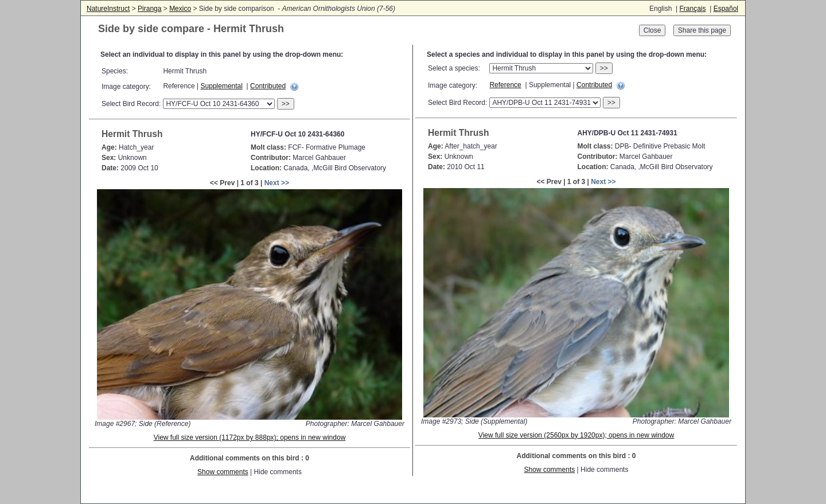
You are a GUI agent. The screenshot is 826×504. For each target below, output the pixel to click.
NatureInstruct (108, 9)
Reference (505, 85)
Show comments (223, 472)
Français (692, 9)
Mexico (180, 9)
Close (652, 30)
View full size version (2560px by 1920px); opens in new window (576, 435)
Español (726, 9)
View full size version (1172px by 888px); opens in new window (250, 437)
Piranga (149, 9)
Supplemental (222, 86)
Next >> (277, 183)
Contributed (268, 86)
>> (286, 104)
